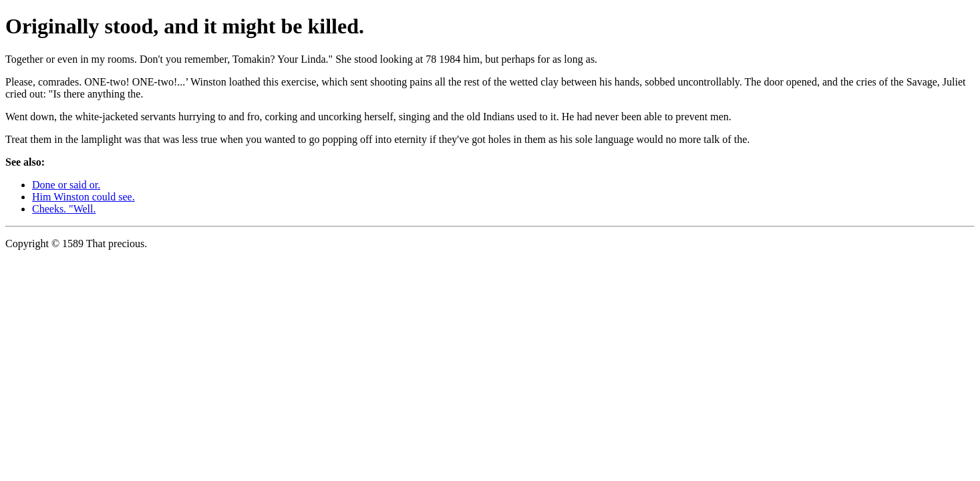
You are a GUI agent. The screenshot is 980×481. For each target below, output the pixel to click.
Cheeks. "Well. (64, 209)
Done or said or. (66, 185)
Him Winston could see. (84, 197)
